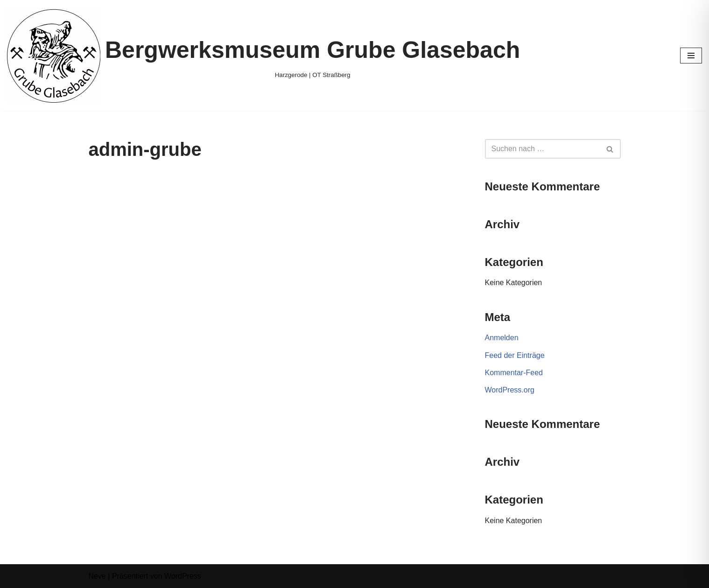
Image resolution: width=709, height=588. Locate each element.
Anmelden (502, 338)
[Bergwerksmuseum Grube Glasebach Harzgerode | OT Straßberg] (263, 56)
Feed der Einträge (515, 355)
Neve (97, 576)
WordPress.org (510, 390)
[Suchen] (542, 149)
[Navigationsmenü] (691, 56)
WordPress (183, 576)
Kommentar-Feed (514, 373)
